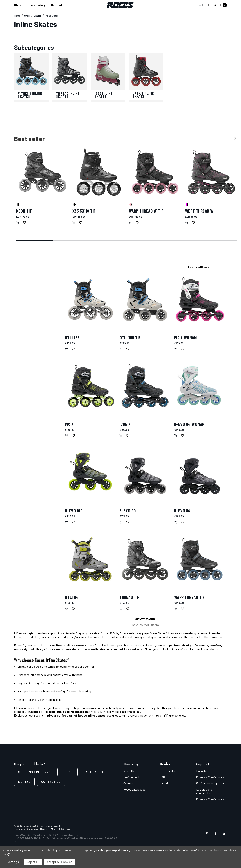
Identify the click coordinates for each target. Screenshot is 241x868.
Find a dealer (167, 772)
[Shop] (18, 5)
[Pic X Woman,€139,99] (200, 300)
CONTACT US (51, 783)
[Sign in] (215, 5)
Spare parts (92, 773)
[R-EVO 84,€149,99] (200, 473)
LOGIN (66, 773)
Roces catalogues (134, 790)
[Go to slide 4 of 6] (145, 241)
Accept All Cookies (59, 862)
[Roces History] (36, 5)
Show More (145, 619)
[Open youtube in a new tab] (224, 835)
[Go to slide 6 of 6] (219, 241)
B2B (162, 778)
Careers (128, 784)
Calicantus (33, 830)
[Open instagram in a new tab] (207, 835)
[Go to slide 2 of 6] (71, 241)
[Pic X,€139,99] (90, 386)
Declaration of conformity (205, 792)
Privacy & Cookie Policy (210, 778)
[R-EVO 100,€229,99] (90, 473)
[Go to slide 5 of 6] (182, 241)
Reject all (33, 862)
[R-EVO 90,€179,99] (145, 473)
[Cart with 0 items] (223, 5)
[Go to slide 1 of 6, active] (35, 241)
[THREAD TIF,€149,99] (145, 559)
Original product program (211, 784)
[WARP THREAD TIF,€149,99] (200, 559)
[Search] (208, 5)
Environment (131, 778)
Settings (13, 862)
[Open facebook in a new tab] (215, 835)
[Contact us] (59, 5)
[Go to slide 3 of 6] (108, 241)
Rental (24, 783)
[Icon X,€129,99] (145, 386)
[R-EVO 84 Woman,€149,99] (200, 386)
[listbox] (206, 267)
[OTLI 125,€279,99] (90, 300)
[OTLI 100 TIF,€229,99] (145, 300)
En (200, 5)
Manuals (201, 772)
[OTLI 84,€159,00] (90, 559)
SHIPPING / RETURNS (35, 773)
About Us (129, 772)
